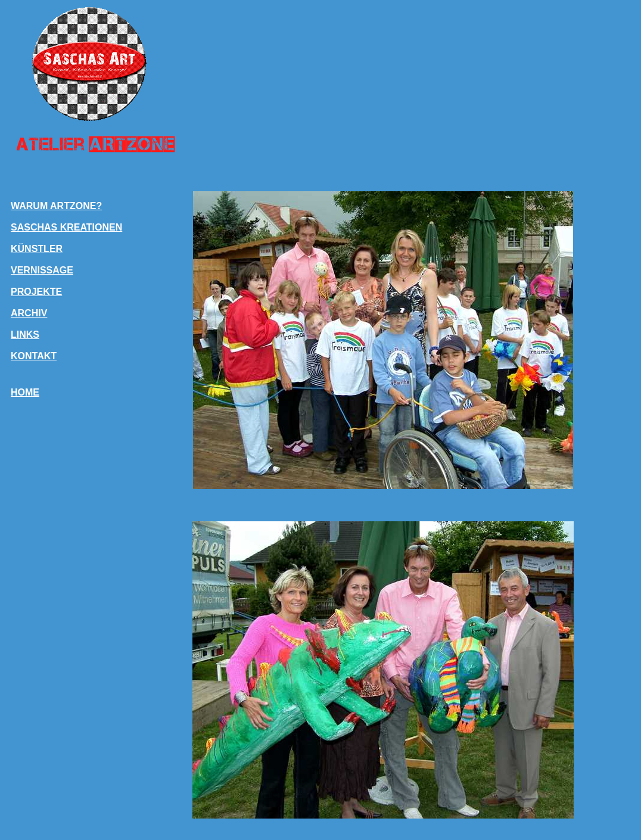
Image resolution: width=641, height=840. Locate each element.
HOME (25, 392)
